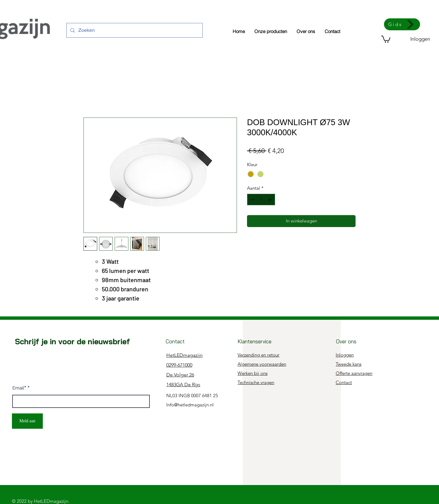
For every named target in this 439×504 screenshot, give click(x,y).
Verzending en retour (258, 355)
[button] (386, 39)
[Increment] (270, 200)
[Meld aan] (27, 421)
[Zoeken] (134, 30)
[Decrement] (252, 200)
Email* (19, 388)
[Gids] (402, 24)
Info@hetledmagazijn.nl (190, 405)
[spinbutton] (261, 200)
